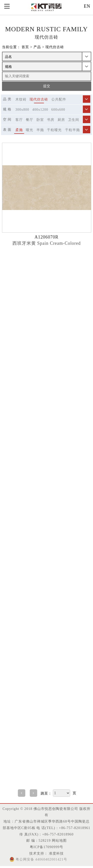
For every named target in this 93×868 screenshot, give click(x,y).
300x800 (22, 110)
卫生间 (74, 120)
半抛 (40, 130)
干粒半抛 (72, 130)
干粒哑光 (54, 130)
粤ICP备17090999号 (46, 847)
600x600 (58, 110)
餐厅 (30, 120)
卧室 (40, 120)
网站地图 (59, 840)
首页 (25, 47)
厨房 (61, 120)
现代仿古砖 (55, 47)
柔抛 (19, 130)
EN (87, 6)
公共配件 (59, 99)
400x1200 (40, 110)
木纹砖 (21, 99)
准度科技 (56, 853)
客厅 (19, 120)
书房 (51, 120)
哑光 (30, 130)
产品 (37, 47)
